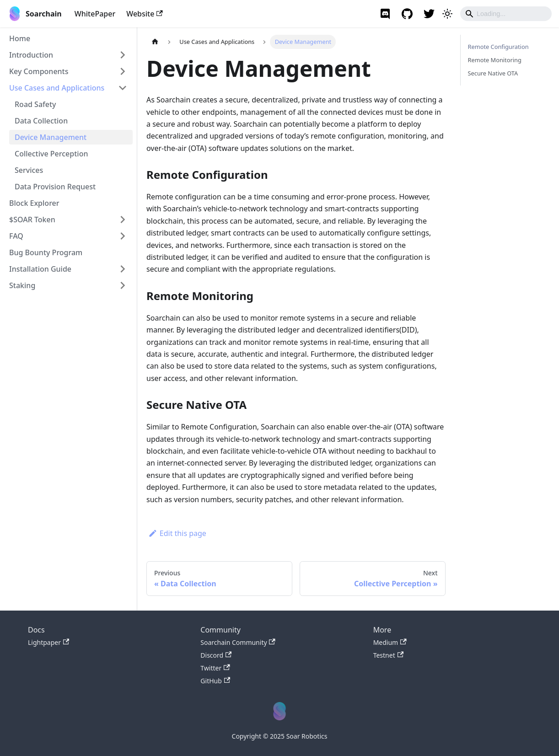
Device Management (51, 137)
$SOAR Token (32, 220)
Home (20, 38)
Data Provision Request (55, 187)
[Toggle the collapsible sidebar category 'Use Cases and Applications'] (123, 88)
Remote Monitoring (495, 60)
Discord (216, 655)
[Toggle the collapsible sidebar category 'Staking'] (123, 285)
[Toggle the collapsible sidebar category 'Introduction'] (123, 55)
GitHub (215, 681)
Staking (22, 285)
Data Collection (41, 121)
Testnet (388, 655)
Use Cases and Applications (57, 88)
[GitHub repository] (407, 14)
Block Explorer (34, 203)
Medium (390, 642)
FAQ (16, 236)
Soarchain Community (238, 642)
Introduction (31, 55)
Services (29, 170)
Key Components (39, 71)
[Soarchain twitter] (429, 14)
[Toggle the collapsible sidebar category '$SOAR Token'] (123, 220)
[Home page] (155, 42)
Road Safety (35, 104)
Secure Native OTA (493, 73)
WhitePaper (95, 14)
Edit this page (177, 533)
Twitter (215, 668)
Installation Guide (40, 269)
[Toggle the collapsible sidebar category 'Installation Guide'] (123, 269)
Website (145, 14)
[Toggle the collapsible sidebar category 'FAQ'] (123, 236)
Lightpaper (48, 642)
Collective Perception (51, 154)
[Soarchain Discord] (385, 14)
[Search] (506, 14)
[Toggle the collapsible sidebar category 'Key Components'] (123, 71)
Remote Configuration (498, 47)
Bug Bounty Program (46, 252)
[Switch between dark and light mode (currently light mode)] (447, 14)
